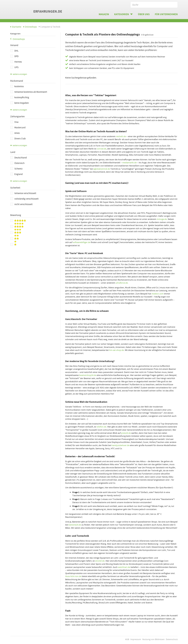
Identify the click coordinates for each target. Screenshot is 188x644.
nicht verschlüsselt (21, 204)
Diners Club (18, 139)
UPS (14, 67)
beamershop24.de (88, 375)
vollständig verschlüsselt (24, 199)
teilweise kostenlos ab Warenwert (29, 92)
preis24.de (126, 433)
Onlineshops (31, 27)
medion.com (158, 294)
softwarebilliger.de (82, 242)
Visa (14, 122)
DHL (14, 51)
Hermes (16, 62)
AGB (127, 639)
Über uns (144, 14)
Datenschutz (172, 639)
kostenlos (17, 86)
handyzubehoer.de (120, 445)
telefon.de (102, 427)
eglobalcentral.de (102, 169)
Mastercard (18, 128)
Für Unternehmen (166, 14)
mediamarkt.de (129, 162)
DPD (14, 56)
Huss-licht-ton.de (73, 576)
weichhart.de (124, 567)
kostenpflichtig (20, 97)
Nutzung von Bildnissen (153, 639)
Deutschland (18, 158)
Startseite (16, 27)
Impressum (136, 639)
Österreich (17, 163)
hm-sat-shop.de (116, 350)
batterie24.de (75, 525)
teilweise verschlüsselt (23, 193)
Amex (15, 133)
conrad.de (102, 149)
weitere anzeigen (20, 74)
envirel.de (100, 561)
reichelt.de (121, 136)
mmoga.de (162, 219)
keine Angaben (20, 103)
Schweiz (16, 169)
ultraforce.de (122, 283)
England (16, 174)
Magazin (104, 14)
